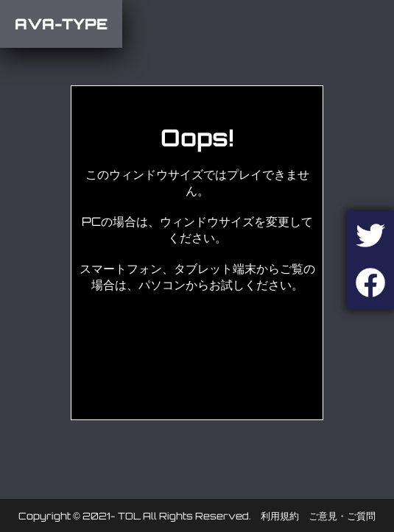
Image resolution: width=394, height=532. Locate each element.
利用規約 (280, 516)
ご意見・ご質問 (342, 516)
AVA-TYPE (61, 24)
